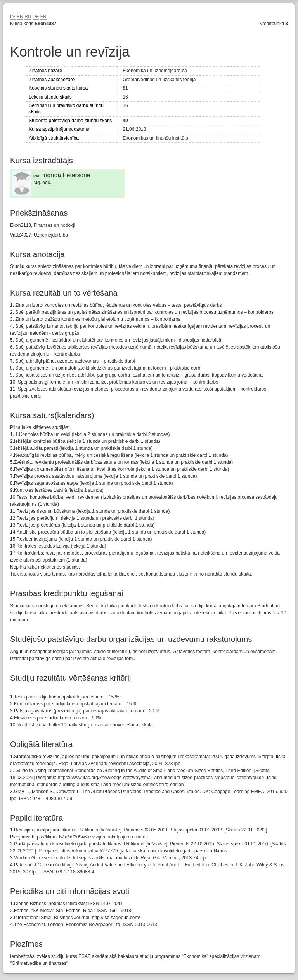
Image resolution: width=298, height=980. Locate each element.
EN (20, 17)
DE (36, 17)
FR (43, 17)
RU (28, 17)
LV (13, 17)
